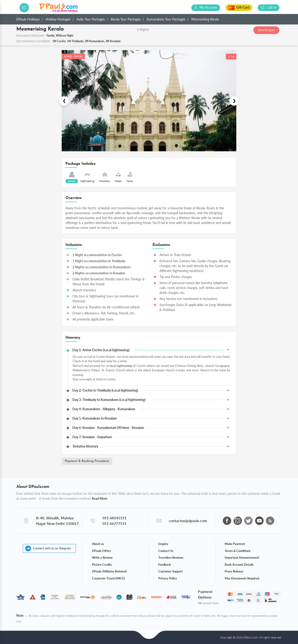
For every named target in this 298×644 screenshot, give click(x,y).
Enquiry (163, 544)
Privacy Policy (168, 578)
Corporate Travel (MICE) (108, 578)
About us (98, 544)
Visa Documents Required (242, 578)
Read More (100, 498)
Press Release (234, 571)
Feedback (165, 564)
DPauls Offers (102, 551)
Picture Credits (102, 564)
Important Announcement (242, 557)
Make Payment (235, 544)
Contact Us (166, 551)
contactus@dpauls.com (188, 520)
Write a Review (102, 557)
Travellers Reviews (171, 557)
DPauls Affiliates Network (109, 571)
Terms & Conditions (238, 551)
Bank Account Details (239, 564)
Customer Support (171, 571)
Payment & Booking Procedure (87, 461)
